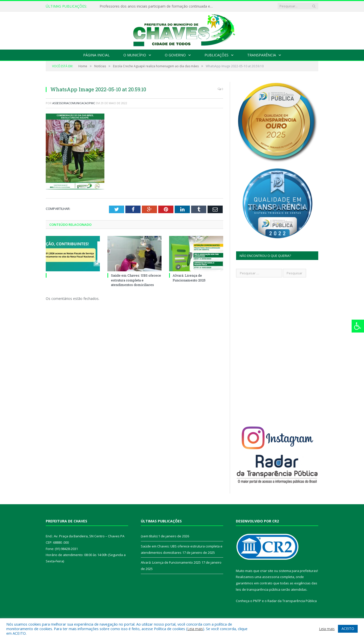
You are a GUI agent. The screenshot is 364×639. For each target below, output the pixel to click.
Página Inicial (96, 55)
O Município (135, 55)
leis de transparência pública (258, 589)
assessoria (271, 577)
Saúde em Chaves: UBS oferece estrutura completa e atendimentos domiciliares (136, 280)
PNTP (257, 601)
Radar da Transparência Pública (292, 601)
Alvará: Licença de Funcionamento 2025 (189, 278)
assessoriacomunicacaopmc (74, 103)
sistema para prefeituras (298, 571)
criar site (267, 571)
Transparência (262, 55)
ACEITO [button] (348, 629)
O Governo (175, 55)
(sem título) (149, 536)
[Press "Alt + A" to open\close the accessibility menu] (358, 326)
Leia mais (195, 629)
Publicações (217, 55)
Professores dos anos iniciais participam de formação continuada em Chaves (158, 6)
